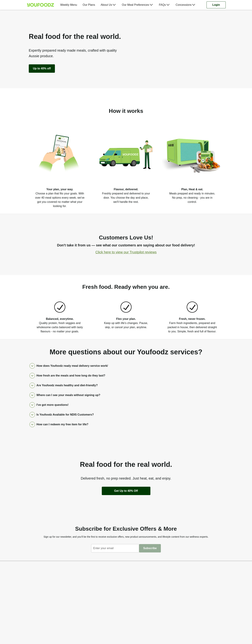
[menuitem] (42, 5)
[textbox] (115, 548)
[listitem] (60, 164)
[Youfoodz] (41, 5)
